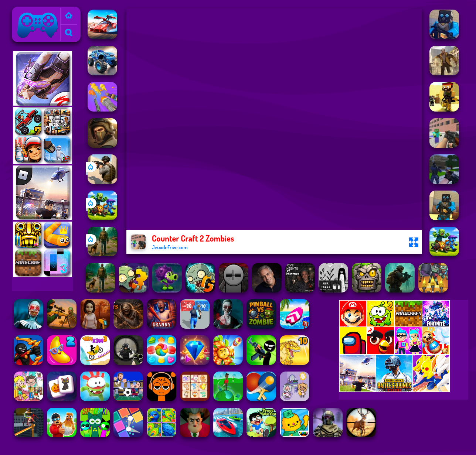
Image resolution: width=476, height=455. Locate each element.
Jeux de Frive (30, 11)
